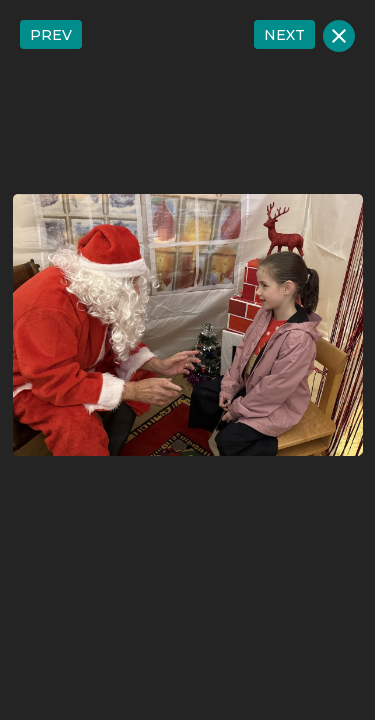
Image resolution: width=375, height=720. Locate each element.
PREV (51, 35)
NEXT (284, 35)
